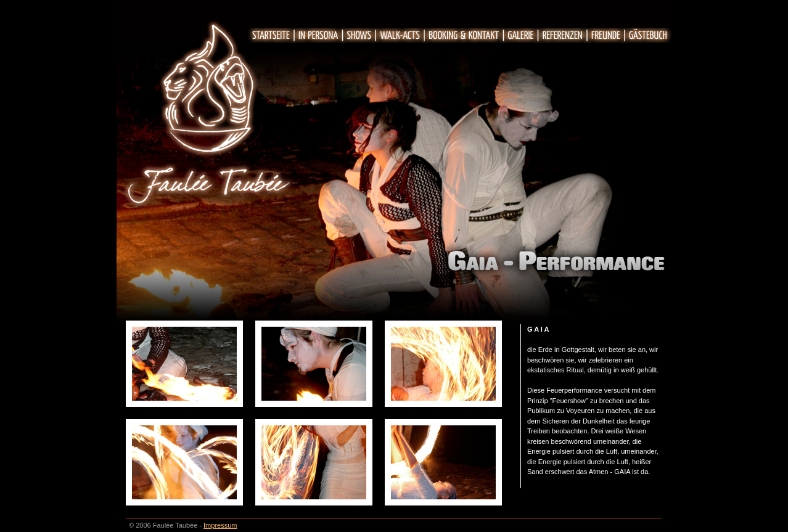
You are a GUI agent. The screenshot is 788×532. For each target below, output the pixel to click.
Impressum (220, 525)
